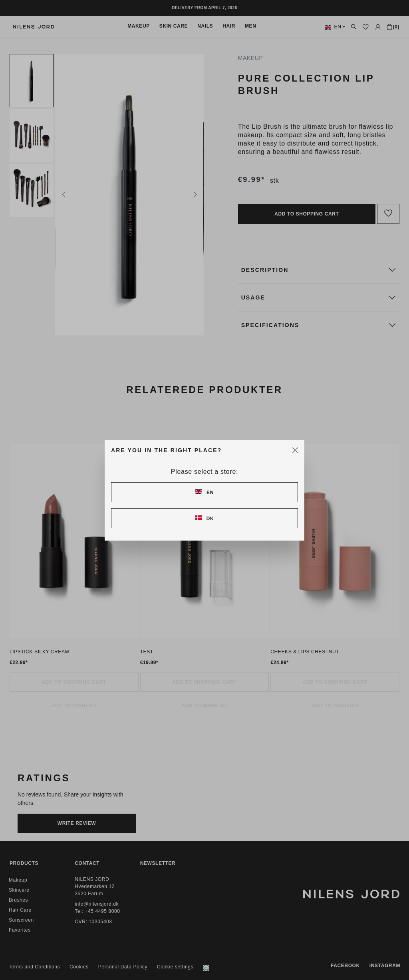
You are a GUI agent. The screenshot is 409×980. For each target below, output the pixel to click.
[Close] (295, 450)
